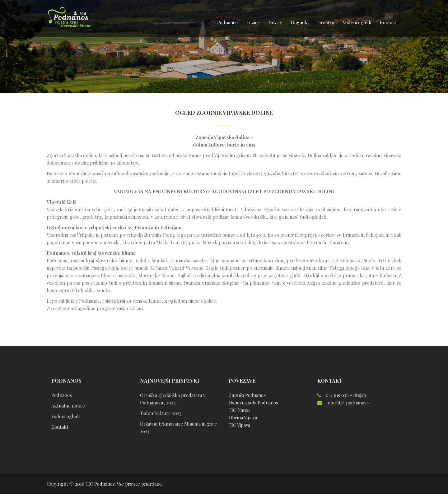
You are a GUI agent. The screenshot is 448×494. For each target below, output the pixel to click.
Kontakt (388, 22)
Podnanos (227, 22)
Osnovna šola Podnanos (253, 403)
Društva (326, 22)
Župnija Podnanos (247, 395)
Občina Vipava (243, 417)
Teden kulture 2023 (161, 413)
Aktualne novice (68, 406)
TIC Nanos (240, 410)
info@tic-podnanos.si (349, 403)
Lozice (253, 22)
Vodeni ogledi (357, 22)
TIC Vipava (239, 425)
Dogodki (300, 22)
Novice (275, 22)
